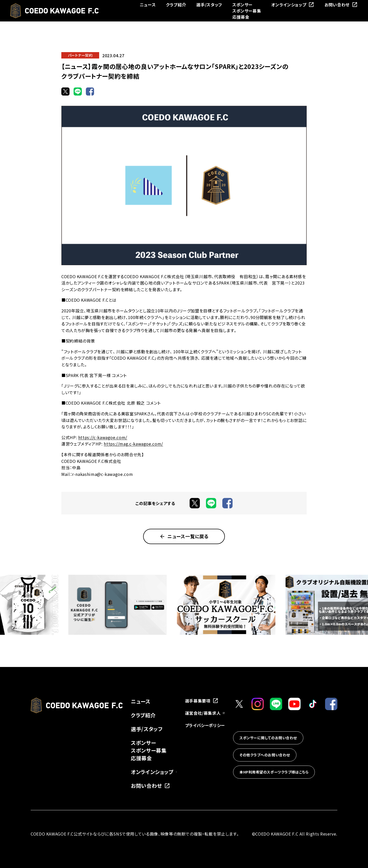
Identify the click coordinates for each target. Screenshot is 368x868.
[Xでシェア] (65, 91)
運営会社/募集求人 (205, 713)
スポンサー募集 (247, 11)
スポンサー (242, 5)
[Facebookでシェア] (90, 91)
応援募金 (241, 17)
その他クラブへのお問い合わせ (265, 755)
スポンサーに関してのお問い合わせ (268, 738)
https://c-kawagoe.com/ (103, 437)
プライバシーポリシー (205, 725)
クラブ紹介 (176, 5)
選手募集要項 (202, 701)
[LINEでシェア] (78, 91)
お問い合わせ (341, 5)
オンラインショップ (293, 5)
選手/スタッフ (209, 5)
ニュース (148, 5)
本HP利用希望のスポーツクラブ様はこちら (274, 772)
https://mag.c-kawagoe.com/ (133, 444)
